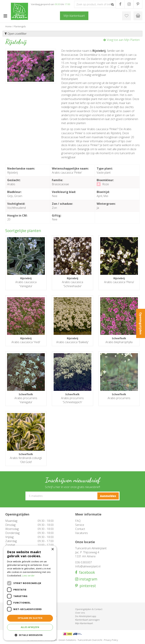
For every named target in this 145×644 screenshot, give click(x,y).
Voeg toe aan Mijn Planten (123, 40)
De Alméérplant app (86, 616)
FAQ (78, 521)
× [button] (52, 549)
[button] (30, 635)
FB (120, 4)
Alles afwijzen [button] (30, 627)
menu (5, 16)
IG (129, 4)
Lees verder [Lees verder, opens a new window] (28, 576)
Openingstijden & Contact (89, 609)
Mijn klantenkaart (84, 623)
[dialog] (30, 593)
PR (138, 4)
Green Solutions (67, 640)
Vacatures (81, 533)
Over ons (80, 613)
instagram (88, 579)
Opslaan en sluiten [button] (30, 618)
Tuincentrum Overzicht (90, 640)
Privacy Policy (111, 640)
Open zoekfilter (16, 34)
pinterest (87, 586)
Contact (80, 529)
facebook (86, 572)
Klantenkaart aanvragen (87, 620)
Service (80, 525)
